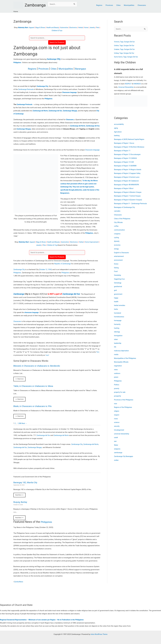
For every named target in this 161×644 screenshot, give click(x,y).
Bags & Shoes (42, 28)
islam (116, 342)
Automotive (67, 28)
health (116, 304)
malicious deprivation (122, 353)
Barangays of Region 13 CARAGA (126, 158)
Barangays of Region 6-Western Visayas (129, 192)
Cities (118, 5)
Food (116, 274)
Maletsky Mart (23, 28)
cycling (117, 240)
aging (116, 128)
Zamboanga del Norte (63, 439)
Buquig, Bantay (21, 506)
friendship (118, 278)
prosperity (118, 399)
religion (117, 414)
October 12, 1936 (47, 273)
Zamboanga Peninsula (26, 90)
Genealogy (118, 285)
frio (98, 356)
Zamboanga (35, 5)
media (116, 357)
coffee (116, 229)
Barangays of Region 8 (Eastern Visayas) (129, 200)
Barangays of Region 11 (123, 151)
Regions (99, 5)
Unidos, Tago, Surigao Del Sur (125, 46)
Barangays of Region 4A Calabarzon (127, 181)
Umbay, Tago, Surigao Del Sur (125, 53)
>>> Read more (20, 383)
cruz (47, 359)
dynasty (117, 244)
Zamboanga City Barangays (124, 459)
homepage (118, 323)
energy (117, 251)
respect (117, 418)
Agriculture (118, 132)
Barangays (84, 69)
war (115, 444)
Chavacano (142, 5)
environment (119, 263)
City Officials (119, 225)
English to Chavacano (122, 255)
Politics (117, 387)
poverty (117, 391)
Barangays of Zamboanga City (125, 210)
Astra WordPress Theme (99, 634)
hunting (117, 331)
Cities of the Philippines (123, 221)
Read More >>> (20, 499)
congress (118, 236)
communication (120, 233)
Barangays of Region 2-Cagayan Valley (128, 174)
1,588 (20, 427)
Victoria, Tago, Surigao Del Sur (125, 42)
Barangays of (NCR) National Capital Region (130, 140)
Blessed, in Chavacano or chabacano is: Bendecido (39, 369)
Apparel (33, 28)
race (116, 406)
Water (116, 448)
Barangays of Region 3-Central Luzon (128, 177)
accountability (119, 124)
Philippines (18, 63)
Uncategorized (119, 433)
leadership (118, 346)
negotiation (118, 369)
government (119, 297)
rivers (116, 421)
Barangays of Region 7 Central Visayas (128, 196)
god (115, 293)
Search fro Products (57, 260)
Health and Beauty (55, 28)
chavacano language (32, 316)
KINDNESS (138, 84)
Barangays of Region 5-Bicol (124, 189)
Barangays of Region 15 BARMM (126, 166)
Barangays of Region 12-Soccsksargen (128, 155)
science (117, 425)
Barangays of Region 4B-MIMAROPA (128, 185)
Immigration (119, 338)
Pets (51, 31)
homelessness (119, 319)
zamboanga (118, 455)
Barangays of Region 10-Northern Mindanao (130, 147)
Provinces (109, 5)
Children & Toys (60, 31)
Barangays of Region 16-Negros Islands (129, 170)
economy (117, 248)
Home (91, 28)
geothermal (118, 289)
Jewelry (97, 28)
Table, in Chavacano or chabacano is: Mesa (35, 390)
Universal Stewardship (129, 87)
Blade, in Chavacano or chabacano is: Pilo (34, 410)
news (116, 372)
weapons (117, 452)
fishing (117, 270)
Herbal (85, 28)
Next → (25, 427)
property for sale (120, 395)
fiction (116, 267)
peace (116, 380)
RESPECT (129, 84)
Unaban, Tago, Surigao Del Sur (125, 50)
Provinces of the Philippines (124, 402)
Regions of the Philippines (124, 410)
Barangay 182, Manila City (26, 486)
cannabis (117, 214)
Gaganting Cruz (120, 282)
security (117, 429)
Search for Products (57, 43)
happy (116, 301)
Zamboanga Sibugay (41, 451)
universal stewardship (122, 436)
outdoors (117, 376)
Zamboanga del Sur (71, 298)
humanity (118, 327)
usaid (116, 440)
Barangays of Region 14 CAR (125, 162)
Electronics (77, 28)
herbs (116, 312)
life (115, 350)
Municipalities (129, 5)
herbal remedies (120, 308)
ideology (117, 335)
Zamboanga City (20, 273)
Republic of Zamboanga (63, 267)
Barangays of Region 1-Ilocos (125, 143)
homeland (118, 316)
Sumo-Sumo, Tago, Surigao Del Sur (127, 57)
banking (117, 136)
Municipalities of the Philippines (126, 361)
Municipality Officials (122, 365)
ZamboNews (19, 586)
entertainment (119, 259)
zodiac (117, 463)
